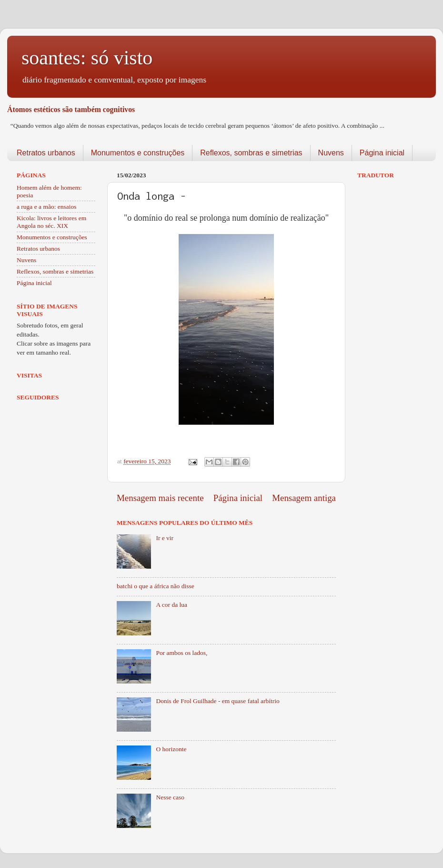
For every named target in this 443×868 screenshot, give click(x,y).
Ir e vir (165, 538)
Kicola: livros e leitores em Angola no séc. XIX (51, 222)
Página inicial (382, 153)
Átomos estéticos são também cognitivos (71, 109)
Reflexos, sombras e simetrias (251, 153)
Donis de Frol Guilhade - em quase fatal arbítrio (217, 701)
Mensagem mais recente (160, 498)
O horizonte (171, 749)
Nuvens (331, 153)
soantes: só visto (87, 58)
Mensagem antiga (304, 498)
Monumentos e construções (138, 153)
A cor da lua (171, 605)
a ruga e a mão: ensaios (47, 207)
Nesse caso (170, 797)
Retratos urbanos (46, 153)
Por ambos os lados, (181, 653)
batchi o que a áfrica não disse (156, 586)
